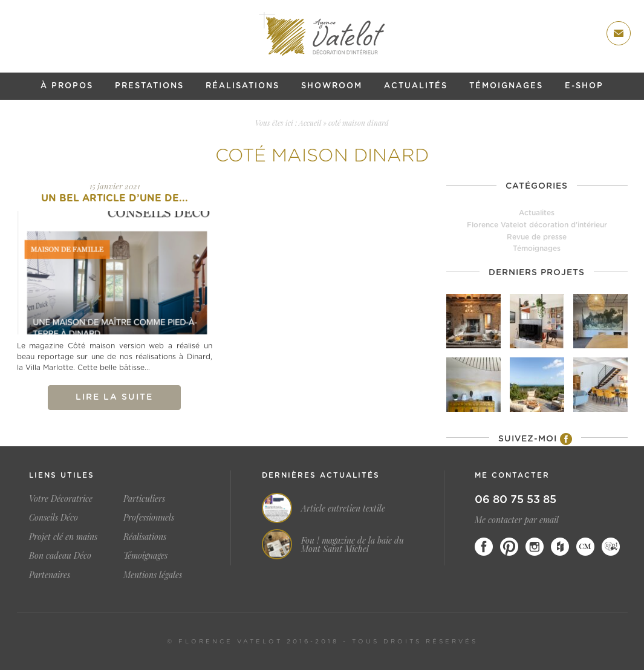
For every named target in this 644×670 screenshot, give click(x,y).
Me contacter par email (517, 520)
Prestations (149, 86)
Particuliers (144, 499)
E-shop (584, 86)
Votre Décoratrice (61, 499)
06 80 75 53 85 (516, 500)
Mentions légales (153, 575)
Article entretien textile (343, 509)
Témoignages (506, 86)
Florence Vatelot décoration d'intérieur (537, 225)
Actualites (537, 213)
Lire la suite (114, 397)
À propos (67, 86)
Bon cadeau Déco (60, 555)
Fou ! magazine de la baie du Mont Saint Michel (353, 545)
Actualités (416, 86)
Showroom (332, 86)
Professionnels (149, 517)
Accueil (310, 123)
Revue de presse (537, 237)
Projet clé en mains (63, 537)
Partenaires (50, 575)
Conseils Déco (54, 517)
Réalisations (242, 86)
